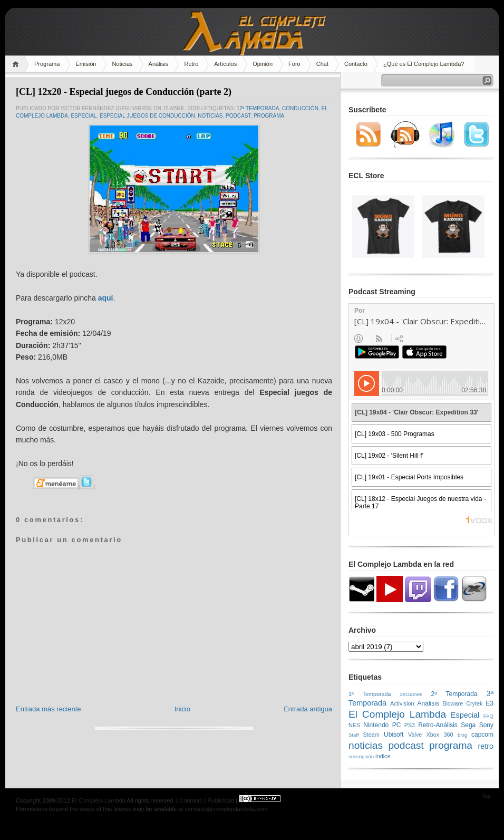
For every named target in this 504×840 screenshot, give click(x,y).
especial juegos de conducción (147, 116)
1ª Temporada (370, 694)
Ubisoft (394, 735)
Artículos (225, 64)
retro (486, 746)
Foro (294, 64)
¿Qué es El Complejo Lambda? (424, 64)
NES (354, 725)
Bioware (453, 703)
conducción (300, 108)
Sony (486, 725)
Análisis (159, 64)
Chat (322, 64)
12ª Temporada (258, 108)
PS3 (410, 725)
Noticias (122, 64)
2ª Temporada (454, 694)
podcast (238, 116)
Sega (468, 725)
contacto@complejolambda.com (226, 809)
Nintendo (376, 725)
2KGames (411, 694)
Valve (415, 735)
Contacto (356, 64)
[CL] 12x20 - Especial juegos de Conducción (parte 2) (124, 92)
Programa (47, 64)
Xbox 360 (440, 735)
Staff (354, 735)
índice (383, 756)
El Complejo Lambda (397, 714)
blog (462, 735)
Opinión (263, 64)
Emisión (86, 64)
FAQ (488, 716)
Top (486, 796)
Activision (402, 703)
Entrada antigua (308, 709)
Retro (191, 64)
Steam (371, 735)
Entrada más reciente (49, 709)
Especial (84, 116)
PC (397, 725)
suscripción (361, 756)
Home (17, 64)
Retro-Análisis (438, 725)
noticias (210, 116)
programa (269, 116)
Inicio (182, 709)
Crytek (474, 703)
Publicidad (221, 800)
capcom (482, 735)
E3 (490, 703)
